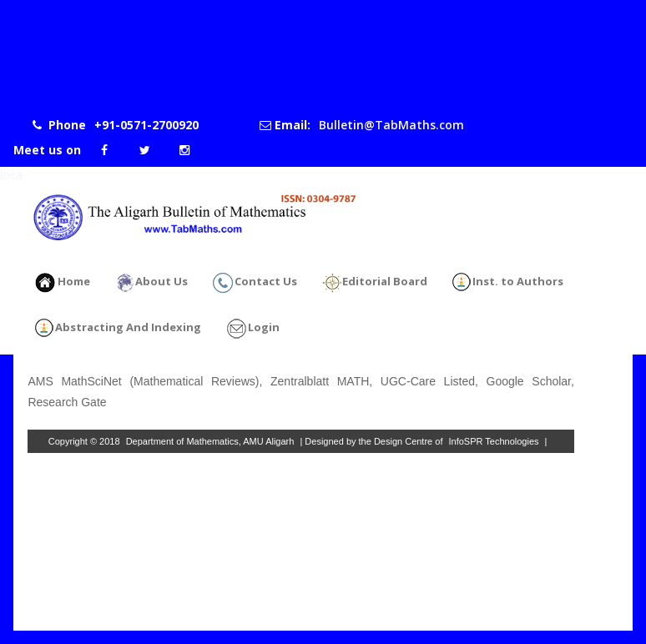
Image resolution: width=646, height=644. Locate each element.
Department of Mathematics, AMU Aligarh (210, 441)
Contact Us (255, 283)
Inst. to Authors (508, 283)
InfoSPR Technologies (494, 441)
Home (63, 283)
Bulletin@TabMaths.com (391, 125)
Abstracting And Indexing (118, 329)
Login (253, 329)
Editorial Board (375, 283)
